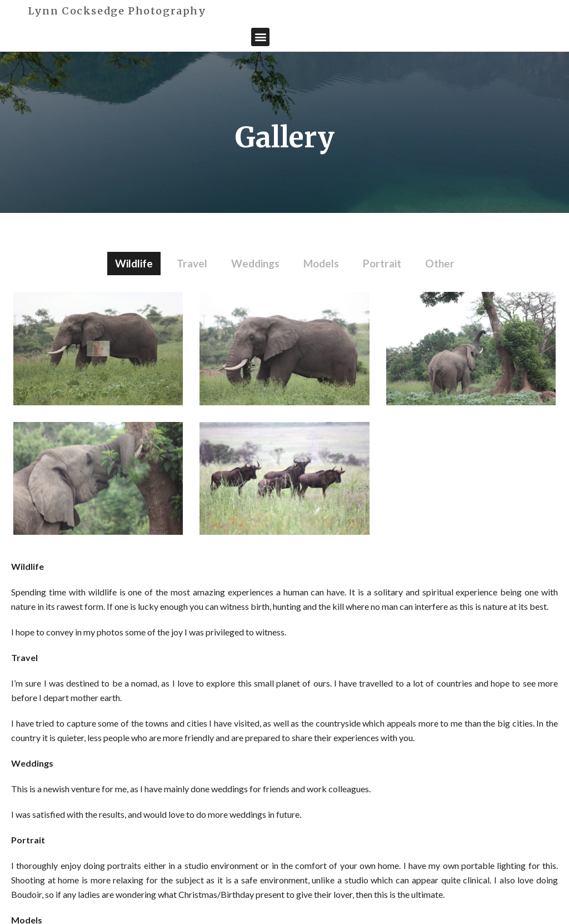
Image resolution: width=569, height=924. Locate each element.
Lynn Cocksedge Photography (117, 11)
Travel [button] (192, 263)
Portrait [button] (382, 263)
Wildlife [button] (134, 263)
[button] (260, 37)
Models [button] (321, 263)
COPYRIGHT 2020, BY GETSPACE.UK (437, 895)
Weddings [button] (255, 263)
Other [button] (440, 263)
